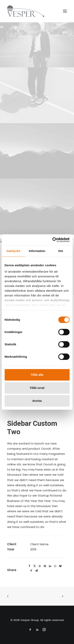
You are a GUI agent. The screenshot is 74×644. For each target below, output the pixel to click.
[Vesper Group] (26, 11)
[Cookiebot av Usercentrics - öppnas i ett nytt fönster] (53, 240)
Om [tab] (61, 251)
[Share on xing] (31, 571)
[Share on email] (36, 571)
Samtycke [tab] (13, 251)
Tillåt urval (37, 388)
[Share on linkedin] (50, 566)
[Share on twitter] (35, 566)
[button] (65, 11)
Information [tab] (37, 251)
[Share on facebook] (29, 566)
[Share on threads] (40, 566)
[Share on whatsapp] (55, 566)
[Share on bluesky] (60, 566)
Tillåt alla (37, 375)
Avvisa (37, 401)
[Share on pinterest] (45, 566)
